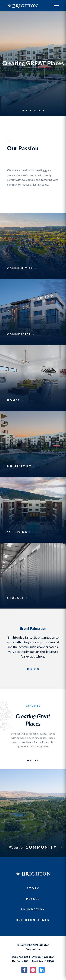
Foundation (33, 909)
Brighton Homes (33, 920)
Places (33, 899)
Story (33, 888)
